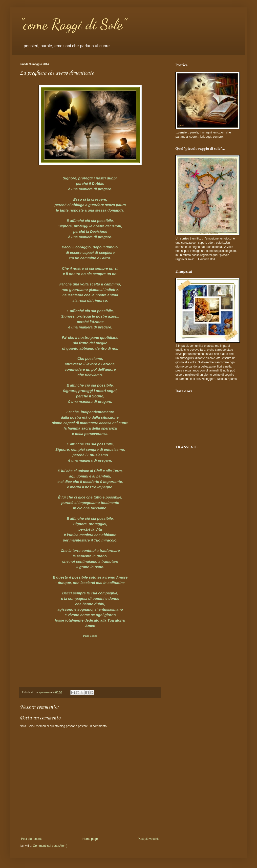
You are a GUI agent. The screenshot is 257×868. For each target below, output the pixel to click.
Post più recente (32, 839)
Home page (90, 839)
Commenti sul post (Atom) (50, 846)
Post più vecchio (149, 839)
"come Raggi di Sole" (73, 24)
